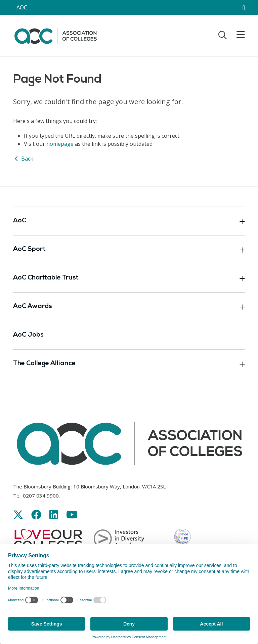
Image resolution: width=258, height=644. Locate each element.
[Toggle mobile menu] (236, 35)
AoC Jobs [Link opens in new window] (28, 335)
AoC (129, 221)
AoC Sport (129, 250)
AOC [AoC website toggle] (22, 7)
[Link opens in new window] (18, 514)
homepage (60, 144)
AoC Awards (129, 307)
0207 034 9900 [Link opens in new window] (41, 496)
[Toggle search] (223, 35)
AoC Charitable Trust (129, 278)
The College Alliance (129, 364)
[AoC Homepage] (55, 35)
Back (23, 159)
